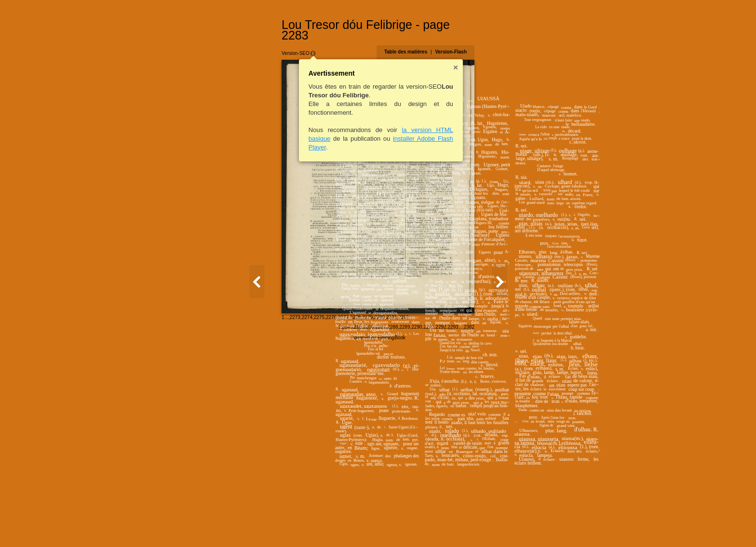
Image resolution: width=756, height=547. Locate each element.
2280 (296, 525)
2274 (224, 525)
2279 (284, 525)
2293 (536, 526)
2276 (248, 525)
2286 (452, 526)
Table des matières (489, 41)
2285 (440, 526)
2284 (428, 526)
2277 (260, 525)
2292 (524, 526)
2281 (308, 525)
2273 (212, 525)
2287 (464, 526)
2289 (488, 526)
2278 (272, 525)
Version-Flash (534, 41)
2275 (236, 525)
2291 (512, 526)
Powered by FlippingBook (378, 537)
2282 (320, 525)
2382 (552, 526)
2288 (476, 526)
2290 (500, 526)
